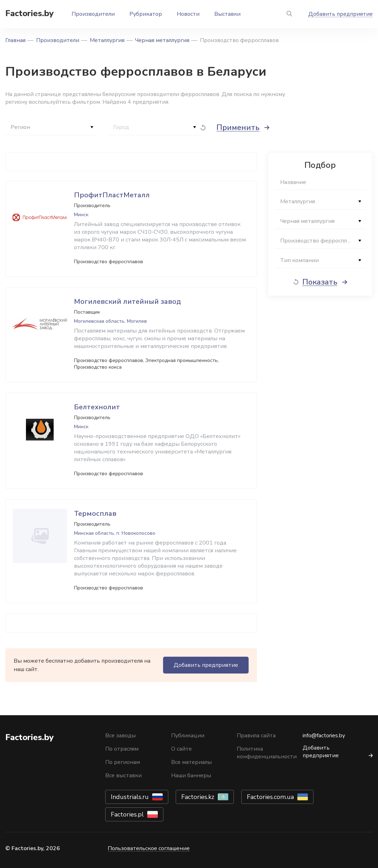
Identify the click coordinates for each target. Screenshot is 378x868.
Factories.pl (127, 814)
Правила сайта (256, 736)
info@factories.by (324, 736)
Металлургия (107, 40)
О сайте (181, 749)
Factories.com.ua (270, 797)
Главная (15, 40)
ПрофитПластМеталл (112, 195)
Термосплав (95, 514)
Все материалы (191, 762)
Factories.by (29, 13)
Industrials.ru (130, 797)
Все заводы (120, 736)
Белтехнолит (97, 407)
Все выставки (123, 775)
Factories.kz (198, 797)
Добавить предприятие (340, 14)
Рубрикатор (146, 14)
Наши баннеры (191, 775)
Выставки (227, 14)
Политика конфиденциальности (267, 753)
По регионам (123, 762)
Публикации (188, 736)
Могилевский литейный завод (127, 302)
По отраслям (122, 749)
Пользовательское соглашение (149, 848)
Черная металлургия (162, 40)
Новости (188, 14)
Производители (93, 14)
